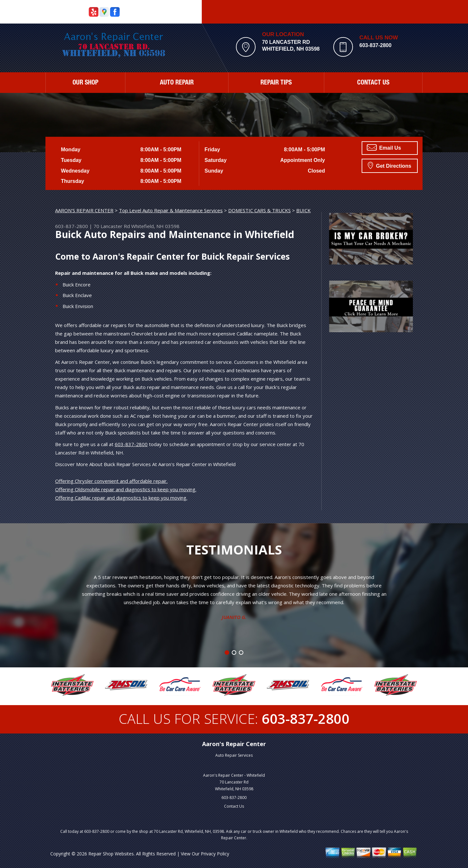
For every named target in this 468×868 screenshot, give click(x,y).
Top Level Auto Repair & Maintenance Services (171, 210)
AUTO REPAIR (177, 83)
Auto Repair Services (234, 755)
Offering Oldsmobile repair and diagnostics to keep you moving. (126, 489)
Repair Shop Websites (111, 854)
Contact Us (234, 806)
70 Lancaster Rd (112, 226)
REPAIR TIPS (276, 83)
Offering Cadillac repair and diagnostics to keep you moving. (121, 498)
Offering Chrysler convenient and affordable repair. (111, 481)
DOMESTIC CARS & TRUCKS (259, 210)
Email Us (384, 147)
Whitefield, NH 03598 (155, 226)
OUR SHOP (85, 83)
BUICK (303, 210)
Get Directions (390, 165)
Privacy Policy (215, 854)
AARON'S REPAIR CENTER (84, 210)
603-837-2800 (375, 45)
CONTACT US (373, 83)
